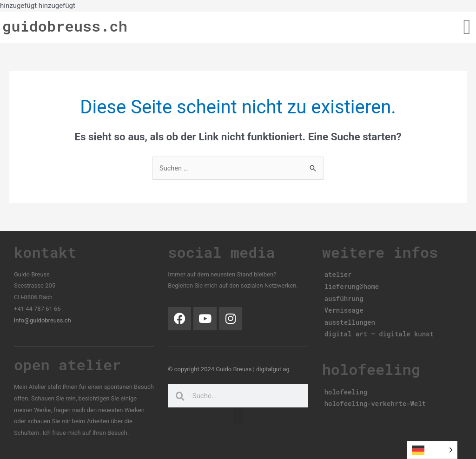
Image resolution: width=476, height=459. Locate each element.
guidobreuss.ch (65, 26)
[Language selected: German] (432, 450)
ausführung (344, 297)
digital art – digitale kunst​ (379, 330)
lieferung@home (352, 285)
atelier (338, 274)
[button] (467, 27)
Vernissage (344, 308)
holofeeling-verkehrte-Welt (375, 398)
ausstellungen (350, 319)
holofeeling (346, 387)
